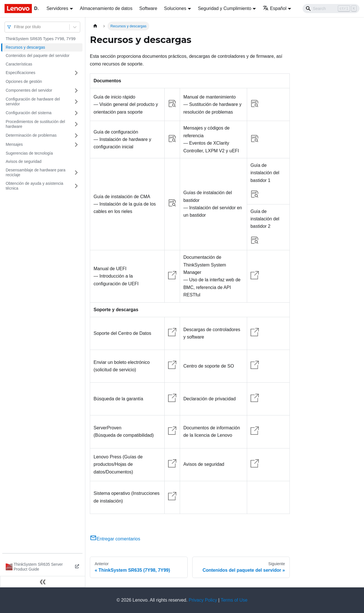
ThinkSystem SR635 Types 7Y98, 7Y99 (41, 39)
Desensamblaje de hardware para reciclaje (36, 173)
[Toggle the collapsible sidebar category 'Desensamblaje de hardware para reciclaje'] (76, 173)
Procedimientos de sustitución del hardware (35, 124)
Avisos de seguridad (24, 161)
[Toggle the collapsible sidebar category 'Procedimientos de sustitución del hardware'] (76, 124)
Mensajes (14, 144)
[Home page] (95, 26)
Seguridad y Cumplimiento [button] (225, 8)
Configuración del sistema (29, 113)
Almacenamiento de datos (106, 8)
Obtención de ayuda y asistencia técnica (34, 186)
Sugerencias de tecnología (29, 153)
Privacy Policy (203, 600)
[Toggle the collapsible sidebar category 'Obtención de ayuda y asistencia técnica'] (76, 186)
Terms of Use (234, 600)
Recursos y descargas (25, 47)
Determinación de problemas (31, 135)
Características (19, 64)
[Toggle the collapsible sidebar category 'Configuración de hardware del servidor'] (76, 102)
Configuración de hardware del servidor (33, 102)
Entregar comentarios (115, 539)
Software (148, 8)
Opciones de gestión (24, 81)
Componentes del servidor (29, 90)
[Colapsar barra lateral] (43, 582)
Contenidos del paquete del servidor (38, 56)
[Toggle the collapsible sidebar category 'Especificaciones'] (76, 73)
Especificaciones (20, 73)
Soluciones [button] (175, 8)
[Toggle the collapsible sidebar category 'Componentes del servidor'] (76, 91)
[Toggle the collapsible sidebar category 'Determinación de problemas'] (76, 136)
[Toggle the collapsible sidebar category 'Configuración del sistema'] (76, 113)
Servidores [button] (57, 8)
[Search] (331, 9)
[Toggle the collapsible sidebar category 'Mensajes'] (76, 145)
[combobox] (15, 27)
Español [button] (275, 8)
